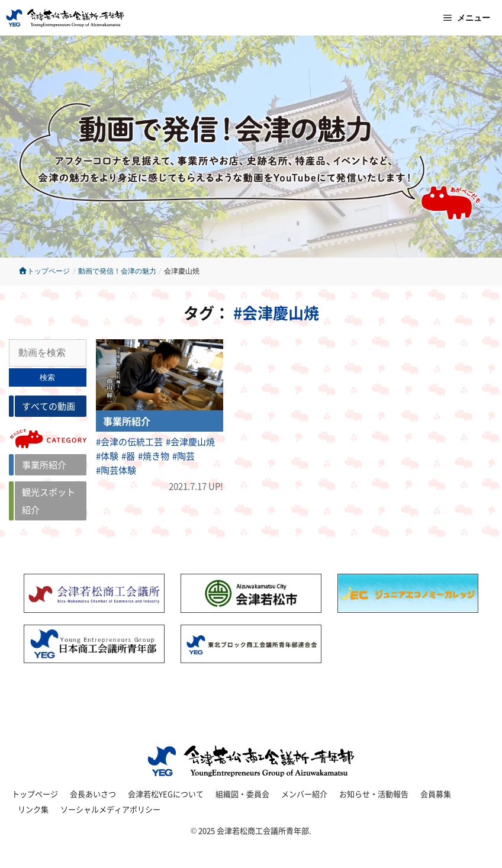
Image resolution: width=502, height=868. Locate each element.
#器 (128, 456)
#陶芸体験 (116, 470)
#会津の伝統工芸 (129, 441)
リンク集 (33, 809)
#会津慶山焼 (190, 441)
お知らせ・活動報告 (374, 794)
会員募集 (436, 794)
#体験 (107, 456)
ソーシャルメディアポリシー (110, 809)
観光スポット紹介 (49, 501)
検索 (47, 377)
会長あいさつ (93, 794)
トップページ (44, 271)
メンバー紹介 (304, 794)
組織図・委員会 (242, 794)
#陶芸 (184, 456)
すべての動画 (49, 406)
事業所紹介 (44, 464)
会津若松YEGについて (166, 794)
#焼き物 (154, 456)
